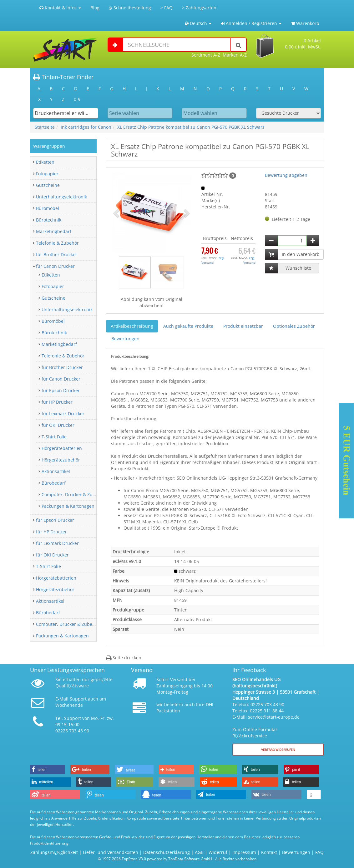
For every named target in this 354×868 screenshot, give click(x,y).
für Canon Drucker (55, 266)
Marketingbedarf (54, 231)
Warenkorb (305, 23)
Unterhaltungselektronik (61, 197)
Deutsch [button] (198, 23)
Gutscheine (48, 185)
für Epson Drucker (61, 390)
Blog (95, 8)
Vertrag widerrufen (278, 750)
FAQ (319, 852)
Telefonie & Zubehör (57, 243)
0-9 (77, 99)
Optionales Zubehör (294, 326)
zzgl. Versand (213, 260)
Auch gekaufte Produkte (188, 326)
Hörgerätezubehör (61, 460)
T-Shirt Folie (54, 437)
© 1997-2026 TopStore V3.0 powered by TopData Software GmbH (155, 859)
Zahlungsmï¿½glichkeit (54, 852)
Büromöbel (48, 208)
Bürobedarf (54, 483)
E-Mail (62, 699)
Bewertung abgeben (286, 175)
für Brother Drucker (57, 254)
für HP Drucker (57, 402)
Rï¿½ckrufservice (250, 736)
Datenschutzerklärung (167, 852)
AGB (199, 852)
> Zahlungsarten (199, 8)
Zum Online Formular (255, 729)
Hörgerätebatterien (62, 448)
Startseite (45, 127)
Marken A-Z (235, 55)
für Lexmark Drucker (63, 414)
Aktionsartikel (56, 471)
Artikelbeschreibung (132, 326)
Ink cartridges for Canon (86, 127)
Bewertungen (125, 339)
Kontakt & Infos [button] (60, 8)
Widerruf (218, 852)
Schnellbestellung (130, 8)
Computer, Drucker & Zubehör (73, 494)
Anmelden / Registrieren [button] (251, 23)
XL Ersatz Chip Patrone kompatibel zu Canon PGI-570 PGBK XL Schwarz (191, 127)
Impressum (244, 852)
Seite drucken (124, 658)
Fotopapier (47, 174)
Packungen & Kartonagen (68, 506)
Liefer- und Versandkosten (111, 852)
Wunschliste (298, 268)
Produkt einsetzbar (243, 326)
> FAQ (167, 8)
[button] (117, 213)
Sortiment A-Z (206, 55)
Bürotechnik (49, 220)
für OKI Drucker (58, 425)
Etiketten (45, 162)
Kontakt (269, 852)
